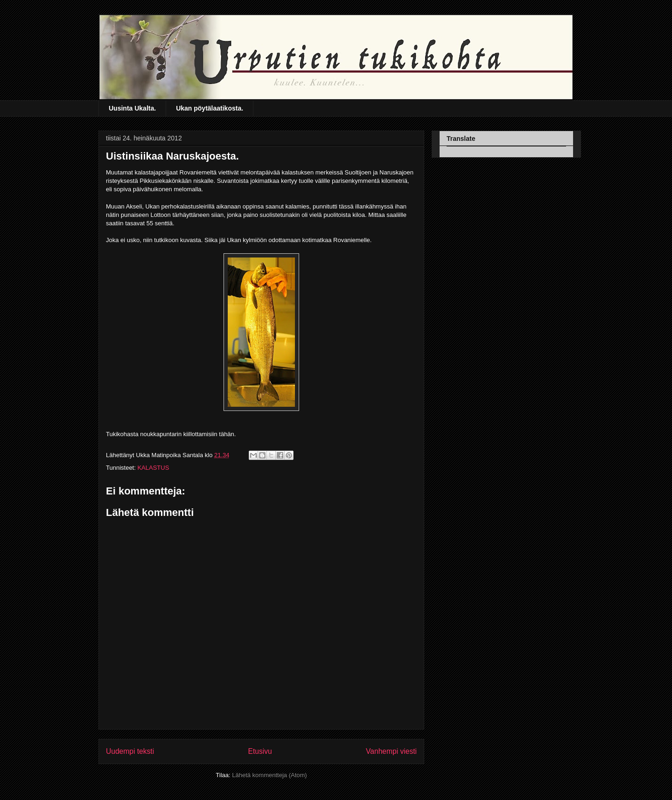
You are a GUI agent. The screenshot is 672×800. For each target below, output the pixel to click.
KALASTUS (153, 468)
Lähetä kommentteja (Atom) (269, 775)
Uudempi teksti (130, 751)
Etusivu (260, 751)
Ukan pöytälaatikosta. (210, 108)
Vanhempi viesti (391, 751)
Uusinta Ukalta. (132, 108)
